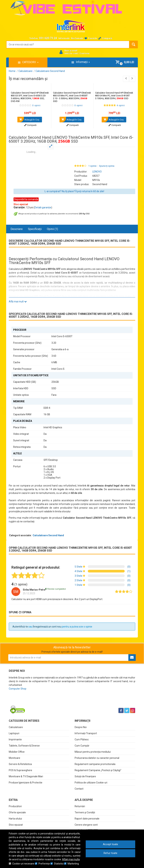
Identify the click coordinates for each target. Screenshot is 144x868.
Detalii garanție (43, 207)
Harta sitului (15, 819)
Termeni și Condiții (85, 812)
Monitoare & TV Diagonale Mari (26, 776)
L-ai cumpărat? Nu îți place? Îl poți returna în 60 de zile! (74, 191)
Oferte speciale (17, 812)
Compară (30, 125)
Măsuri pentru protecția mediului (93, 752)
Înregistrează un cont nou (47, 627)
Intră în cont (71, 53)
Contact (79, 789)
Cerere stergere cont (86, 825)
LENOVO (97, 172)
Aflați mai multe (71, 859)
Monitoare (14, 758)
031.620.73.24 (48, 38)
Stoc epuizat (16, 825)
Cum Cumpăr (82, 746)
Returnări (80, 806)
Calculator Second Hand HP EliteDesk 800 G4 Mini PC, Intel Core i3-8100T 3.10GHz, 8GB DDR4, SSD (114, 96)
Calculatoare (16, 727)
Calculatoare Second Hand (48, 535)
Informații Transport (86, 733)
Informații (64, 38)
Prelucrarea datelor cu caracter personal (97, 758)
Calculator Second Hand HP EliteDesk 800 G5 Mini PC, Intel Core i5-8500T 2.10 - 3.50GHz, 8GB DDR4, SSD (72, 97)
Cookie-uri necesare (23, 864)
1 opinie (92, 166)
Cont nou (84, 53)
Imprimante (15, 739)
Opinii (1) (52, 229)
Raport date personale (87, 819)
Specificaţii (35, 229)
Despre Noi (81, 727)
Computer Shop (18, 689)
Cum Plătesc (82, 739)
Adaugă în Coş (28, 120)
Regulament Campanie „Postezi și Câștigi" (98, 770)
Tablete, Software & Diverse (24, 746)
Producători (15, 806)
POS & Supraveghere (20, 770)
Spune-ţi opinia (107, 166)
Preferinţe (44, 864)
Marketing (73, 864)
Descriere (17, 229)
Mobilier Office (17, 752)
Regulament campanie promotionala (95, 764)
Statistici (59, 864)
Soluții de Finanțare (85, 776)
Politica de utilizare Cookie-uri (91, 783)
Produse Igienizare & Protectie (26, 783)
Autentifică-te (20, 627)
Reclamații (77, 38)
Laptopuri (14, 733)
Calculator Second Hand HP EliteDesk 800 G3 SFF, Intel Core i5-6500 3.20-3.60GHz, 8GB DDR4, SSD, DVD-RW (30, 97)
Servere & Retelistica (20, 764)
